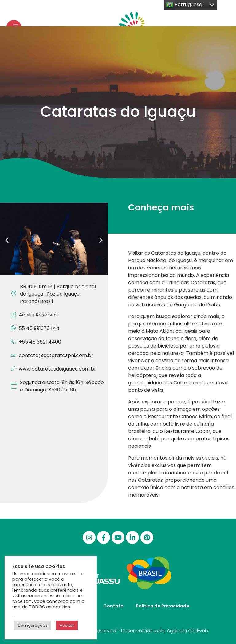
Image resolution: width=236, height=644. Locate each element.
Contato (113, 606)
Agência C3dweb (188, 631)
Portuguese (184, 5)
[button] (7, 240)
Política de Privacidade (163, 606)
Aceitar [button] (67, 625)
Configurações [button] (33, 625)
